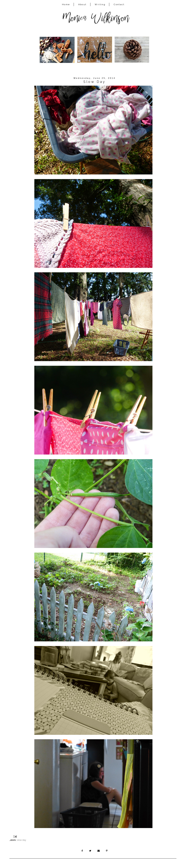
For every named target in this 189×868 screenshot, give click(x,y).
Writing (100, 4)
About (82, 4)
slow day (22, 840)
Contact (119, 4)
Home (66, 4)
